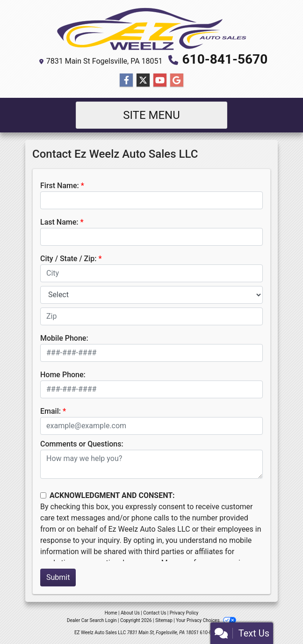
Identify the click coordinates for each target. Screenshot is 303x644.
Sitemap (164, 620)
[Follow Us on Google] (177, 80)
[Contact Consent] (43, 495)
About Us (130, 613)
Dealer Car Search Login (92, 620)
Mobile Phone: (64, 338)
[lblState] (151, 295)
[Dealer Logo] (151, 29)
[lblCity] (151, 273)
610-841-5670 (225, 59)
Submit (58, 577)
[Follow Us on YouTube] (160, 80)
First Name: (60, 186)
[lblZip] (151, 316)
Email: (50, 411)
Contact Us (155, 613)
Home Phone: (63, 375)
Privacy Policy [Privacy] (184, 613)
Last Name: (59, 222)
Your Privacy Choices (206, 620)
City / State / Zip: (69, 259)
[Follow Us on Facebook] (126, 80)
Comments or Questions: (82, 444)
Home (111, 613)
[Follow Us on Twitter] (143, 80)
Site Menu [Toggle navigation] (151, 115)
